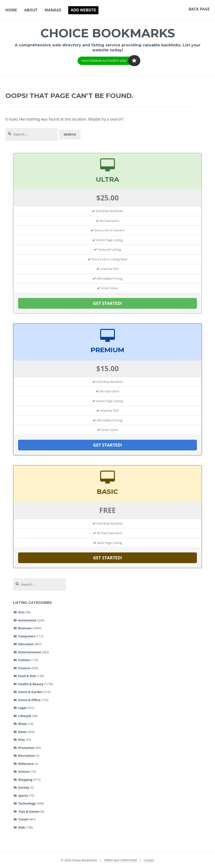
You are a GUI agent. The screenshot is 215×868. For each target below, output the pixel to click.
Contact (149, 860)
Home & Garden (30, 692)
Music (23, 724)
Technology (27, 803)
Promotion (26, 748)
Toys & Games (29, 811)
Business (25, 628)
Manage (53, 10)
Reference (26, 764)
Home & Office (29, 700)
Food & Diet (27, 676)
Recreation (27, 756)
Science (24, 771)
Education (26, 644)
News (22, 732)
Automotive (27, 620)
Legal (22, 708)
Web (21, 827)
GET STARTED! (107, 303)
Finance (24, 668)
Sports (23, 795)
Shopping (25, 780)
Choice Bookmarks (108, 33)
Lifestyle (25, 716)
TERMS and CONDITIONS (120, 860)
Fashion (24, 660)
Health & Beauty (31, 684)
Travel (23, 819)
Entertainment (29, 652)
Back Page (199, 9)
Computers (27, 636)
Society (24, 787)
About (31, 10)
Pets (21, 740)
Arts (21, 612)
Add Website (83, 10)
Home (11, 10)
